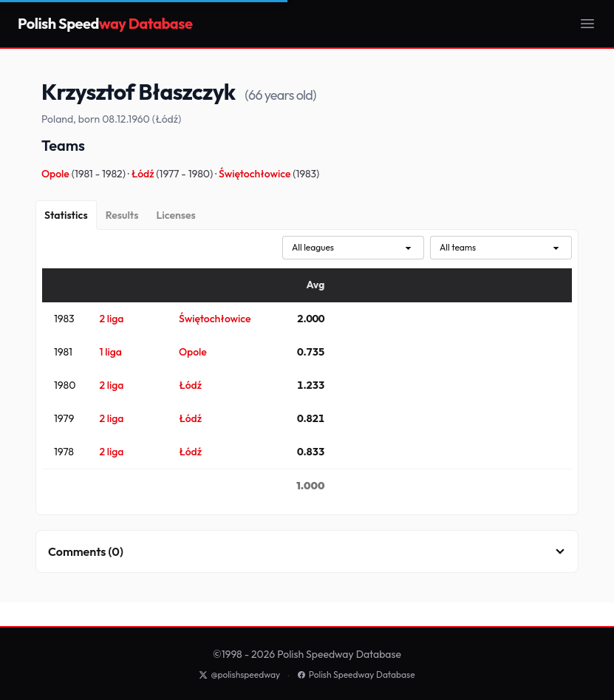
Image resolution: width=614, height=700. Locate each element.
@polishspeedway (239, 674)
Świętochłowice (256, 174)
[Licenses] (175, 215)
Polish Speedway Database (356, 674)
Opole (57, 174)
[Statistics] (66, 215)
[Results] (122, 215)
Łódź (144, 174)
